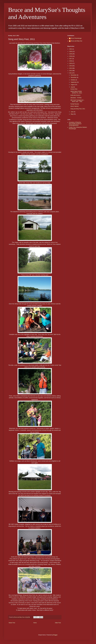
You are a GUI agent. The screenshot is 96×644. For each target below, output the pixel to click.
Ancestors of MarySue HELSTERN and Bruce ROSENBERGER (75, 124)
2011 (71, 73)
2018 (71, 56)
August (73, 85)
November (74, 77)
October (73, 80)
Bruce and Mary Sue (77, 41)
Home (35, 623)
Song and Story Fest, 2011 (78, 109)
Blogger (55, 635)
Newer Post (12, 623)
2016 (71, 61)
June (72, 112)
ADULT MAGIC (75, 106)
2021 (71, 49)
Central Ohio (74, 89)
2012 (71, 71)
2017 (71, 59)
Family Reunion (75, 104)
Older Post (58, 623)
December (74, 75)
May (72, 114)
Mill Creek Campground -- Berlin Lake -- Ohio (77, 101)
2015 (71, 63)
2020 (71, 51)
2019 (71, 54)
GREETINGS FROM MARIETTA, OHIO (76, 92)
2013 (71, 68)
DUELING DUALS (75, 95)
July (72, 87)
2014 (71, 66)
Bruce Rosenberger (76, 38)
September (74, 82)
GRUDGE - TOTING (76, 98)
